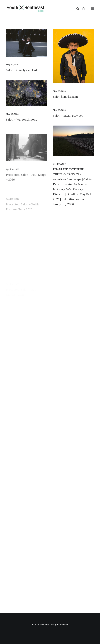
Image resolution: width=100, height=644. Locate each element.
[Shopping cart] (82, 9)
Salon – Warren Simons (21, 120)
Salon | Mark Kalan (65, 97)
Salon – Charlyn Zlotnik (22, 70)
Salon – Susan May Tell (68, 116)
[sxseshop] (26, 9)
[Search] (76, 9)
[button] (92, 9)
